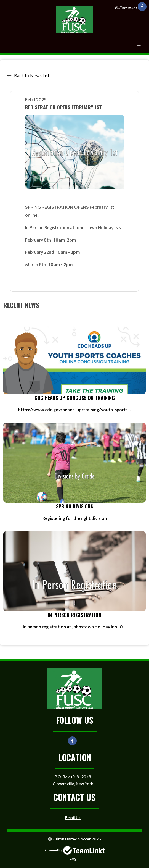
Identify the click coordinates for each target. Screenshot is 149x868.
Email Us (73, 818)
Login (75, 858)
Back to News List (32, 75)
